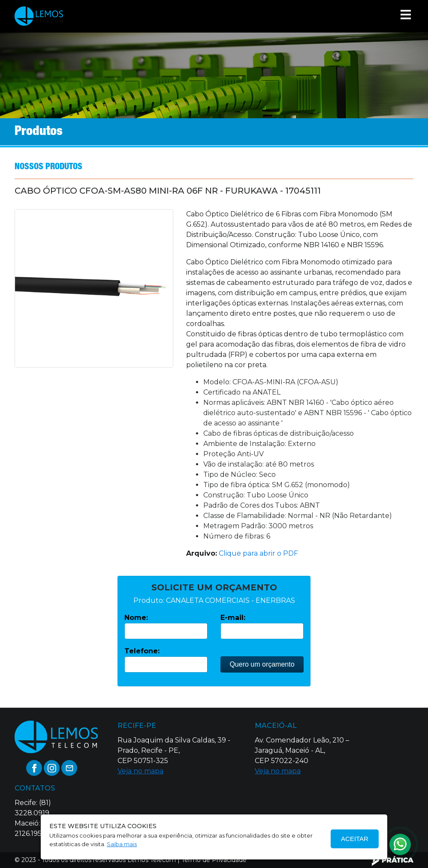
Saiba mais (122, 844)
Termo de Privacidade (214, 860)
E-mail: (233, 618)
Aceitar (355, 839)
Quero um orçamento (262, 664)
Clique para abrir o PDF (258, 553)
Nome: (136, 618)
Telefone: (142, 651)
